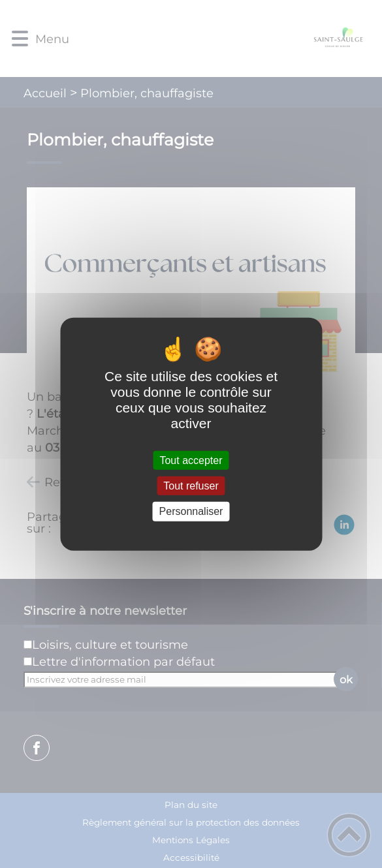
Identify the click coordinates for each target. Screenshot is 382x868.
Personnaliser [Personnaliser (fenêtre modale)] (191, 511)
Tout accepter (191, 460)
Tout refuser (191, 486)
